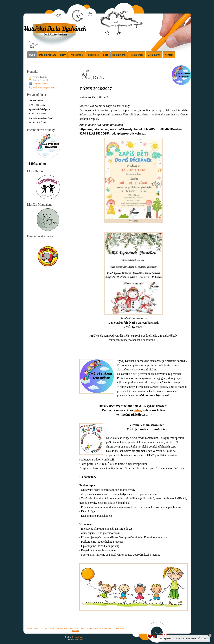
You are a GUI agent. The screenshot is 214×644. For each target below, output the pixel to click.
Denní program (47, 55)
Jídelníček (93, 55)
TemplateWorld (78, 637)
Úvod (32, 55)
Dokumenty (154, 55)
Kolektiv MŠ (119, 55)
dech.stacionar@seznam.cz (45, 87)
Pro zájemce (137, 55)
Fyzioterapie (77, 55)
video (137, 410)
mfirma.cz (79, 639)
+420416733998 (41, 84)
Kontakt (169, 55)
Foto (106, 55)
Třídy (63, 55)
